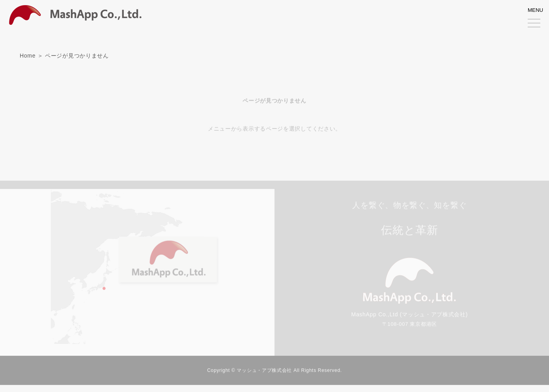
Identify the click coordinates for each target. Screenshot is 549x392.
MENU (536, 19)
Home (28, 56)
